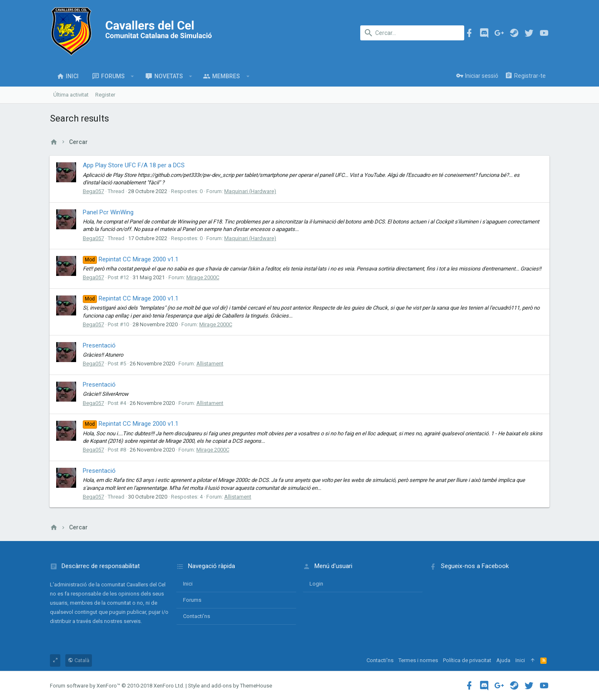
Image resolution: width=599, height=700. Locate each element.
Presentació (100, 345)
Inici (188, 584)
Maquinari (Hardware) (251, 191)
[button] (132, 76)
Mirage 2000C (203, 277)
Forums (192, 600)
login (316, 584)
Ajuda (503, 660)
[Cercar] (412, 33)
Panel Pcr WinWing (109, 212)
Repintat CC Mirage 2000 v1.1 (131, 259)
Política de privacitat (467, 660)
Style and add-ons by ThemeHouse (230, 686)
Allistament (210, 364)
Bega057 (94, 191)
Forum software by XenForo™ (117, 686)
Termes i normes (418, 660)
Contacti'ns (197, 616)
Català (79, 660)
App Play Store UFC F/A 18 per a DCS (134, 165)
